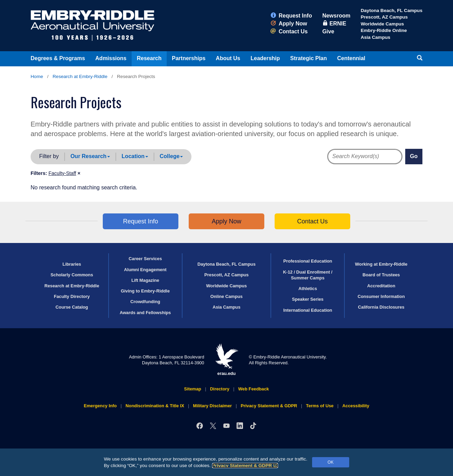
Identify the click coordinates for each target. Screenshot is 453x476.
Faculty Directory (72, 296)
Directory (220, 389)
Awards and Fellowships (145, 313)
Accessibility (356, 406)
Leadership (265, 58)
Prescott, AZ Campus (384, 17)
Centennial (351, 58)
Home (37, 76)
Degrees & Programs (58, 58)
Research (149, 58)
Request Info (291, 16)
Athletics (308, 289)
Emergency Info (100, 406)
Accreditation (381, 286)
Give (328, 31)
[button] (64, 173)
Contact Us (289, 31)
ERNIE (334, 24)
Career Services (145, 259)
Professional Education (308, 261)
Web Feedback (253, 389)
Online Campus (226, 296)
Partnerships (189, 58)
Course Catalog (72, 307)
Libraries (72, 264)
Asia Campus (375, 37)
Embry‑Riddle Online (384, 30)
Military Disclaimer (212, 406)
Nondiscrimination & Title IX (155, 406)
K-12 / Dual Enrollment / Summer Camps (308, 275)
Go (414, 156)
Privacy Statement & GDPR (245, 466)
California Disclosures (381, 307)
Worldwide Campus (382, 24)
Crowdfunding (145, 302)
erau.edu (226, 360)
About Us (228, 58)
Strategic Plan (308, 58)
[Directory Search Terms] (361, 157)
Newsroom (336, 16)
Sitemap (193, 389)
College (172, 156)
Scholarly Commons (72, 275)
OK (330, 462)
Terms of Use (320, 406)
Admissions (111, 58)
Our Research (90, 156)
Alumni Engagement (145, 270)
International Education (308, 310)
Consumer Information (381, 296)
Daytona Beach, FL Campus (391, 10)
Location (135, 156)
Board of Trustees (381, 275)
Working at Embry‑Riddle (381, 264)
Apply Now (289, 24)
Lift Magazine (145, 280)
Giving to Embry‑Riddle (145, 291)
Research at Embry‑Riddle (80, 76)
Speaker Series (308, 299)
